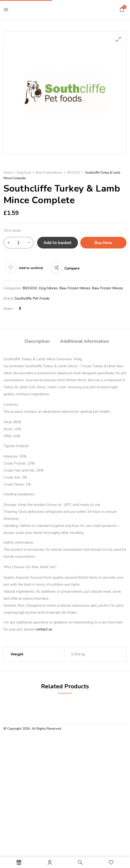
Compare (72, 268)
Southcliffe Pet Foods (32, 298)
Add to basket (57, 243)
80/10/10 (74, 173)
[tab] (37, 342)
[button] (122, 9)
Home (8, 173)
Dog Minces (48, 288)
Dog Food (24, 173)
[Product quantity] (19, 243)
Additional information (84, 341)
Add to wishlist (31, 268)
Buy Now (103, 243)
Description (37, 341)
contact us (44, 629)
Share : (9, 309)
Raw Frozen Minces (49, 173)
